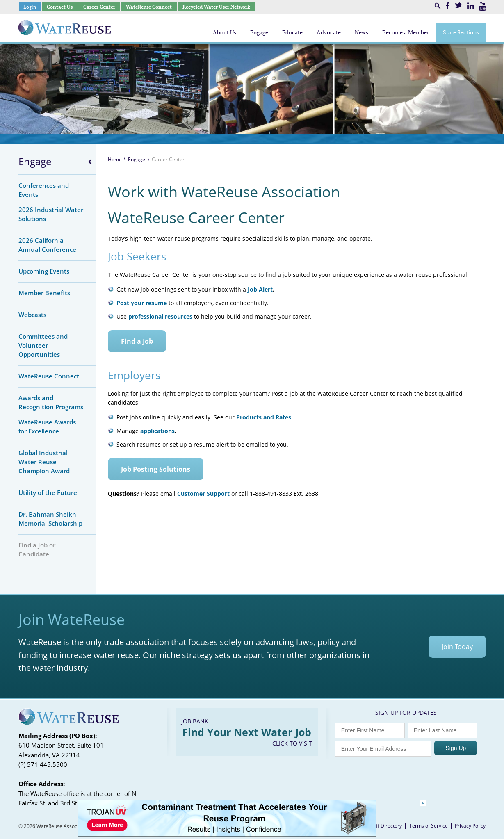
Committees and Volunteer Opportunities (43, 345)
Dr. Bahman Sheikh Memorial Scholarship (50, 519)
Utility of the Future (48, 492)
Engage (35, 162)
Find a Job (137, 341)
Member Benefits (44, 293)
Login (30, 7)
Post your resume (142, 303)
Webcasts (32, 315)
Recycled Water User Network (216, 7)
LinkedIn (471, 6)
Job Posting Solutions (156, 469)
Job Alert (260, 289)
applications (157, 431)
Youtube (482, 7)
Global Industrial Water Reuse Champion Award (44, 462)
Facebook (447, 6)
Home (115, 159)
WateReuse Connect (149, 7)
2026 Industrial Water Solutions (51, 214)
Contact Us (60, 7)
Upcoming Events (44, 271)
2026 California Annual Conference (47, 245)
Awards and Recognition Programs (51, 402)
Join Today (457, 647)
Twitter (458, 5)
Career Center (99, 7)
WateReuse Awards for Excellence (47, 426)
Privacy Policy (470, 826)
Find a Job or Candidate (37, 549)
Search (438, 6)
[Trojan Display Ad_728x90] (227, 834)
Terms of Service (429, 826)
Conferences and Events (44, 190)
